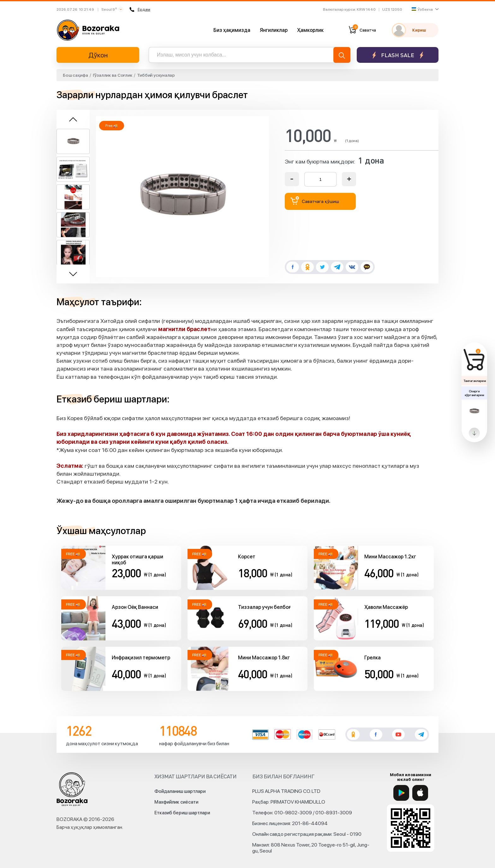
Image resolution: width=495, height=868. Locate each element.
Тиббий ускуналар (156, 75)
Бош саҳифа (75, 75)
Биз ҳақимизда (232, 30)
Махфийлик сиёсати (176, 802)
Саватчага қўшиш (315, 201)
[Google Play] (401, 793)
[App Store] (420, 793)
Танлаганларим (475, 381)
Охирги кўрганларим (474, 393)
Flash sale (398, 55)
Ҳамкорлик (310, 30)
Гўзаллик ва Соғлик (113, 75)
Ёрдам (140, 9)
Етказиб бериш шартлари (182, 813)
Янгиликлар (274, 30)
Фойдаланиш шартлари (180, 791)
